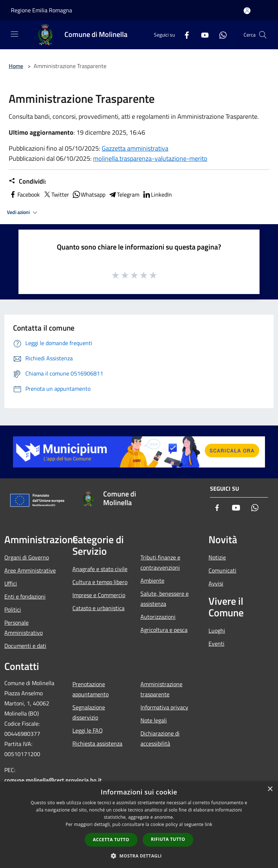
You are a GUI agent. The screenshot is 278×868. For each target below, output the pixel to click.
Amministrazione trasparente (161, 689)
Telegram (124, 194)
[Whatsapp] (220, 35)
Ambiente (152, 580)
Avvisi (216, 583)
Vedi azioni (23, 213)
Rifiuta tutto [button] (168, 839)
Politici (13, 609)
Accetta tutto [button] (111, 840)
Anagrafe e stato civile (100, 569)
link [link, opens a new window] (209, 824)
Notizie (217, 557)
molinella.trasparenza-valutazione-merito (150, 158)
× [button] (270, 789)
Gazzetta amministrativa (135, 148)
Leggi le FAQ (88, 730)
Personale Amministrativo (24, 628)
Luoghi (217, 630)
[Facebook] (184, 35)
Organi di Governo (27, 557)
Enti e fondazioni (25, 596)
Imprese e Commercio (99, 595)
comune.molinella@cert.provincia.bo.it (53, 780)
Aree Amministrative (30, 570)
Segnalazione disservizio (89, 712)
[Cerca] (263, 35)
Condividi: (27, 181)
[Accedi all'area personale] (247, 11)
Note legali (154, 720)
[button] (139, 856)
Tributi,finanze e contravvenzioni (160, 562)
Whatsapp (89, 194)
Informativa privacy (164, 707)
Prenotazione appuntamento (90, 689)
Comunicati (222, 570)
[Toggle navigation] (14, 34)
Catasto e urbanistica (98, 608)
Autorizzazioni (158, 617)
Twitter (56, 194)
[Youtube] (202, 35)
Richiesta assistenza (97, 743)
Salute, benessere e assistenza (165, 599)
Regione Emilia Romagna (41, 10)
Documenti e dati (25, 646)
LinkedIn (157, 194)
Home (16, 66)
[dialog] (139, 825)
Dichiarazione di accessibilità (160, 738)
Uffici (11, 583)
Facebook (24, 194)
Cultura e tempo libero (100, 582)
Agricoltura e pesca (164, 630)
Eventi (216, 643)
